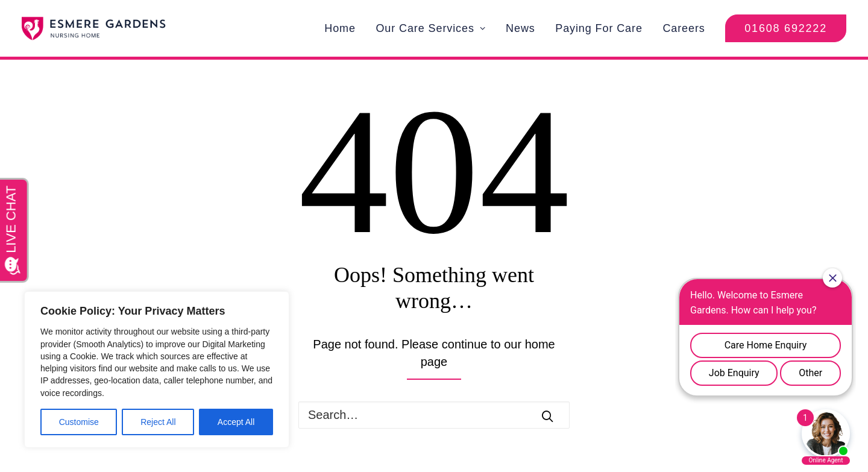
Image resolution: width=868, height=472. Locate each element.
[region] (157, 370)
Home (340, 28)
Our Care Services (430, 28)
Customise (79, 422)
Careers (684, 28)
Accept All (236, 422)
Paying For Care (599, 28)
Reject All (158, 422)
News (520, 28)
